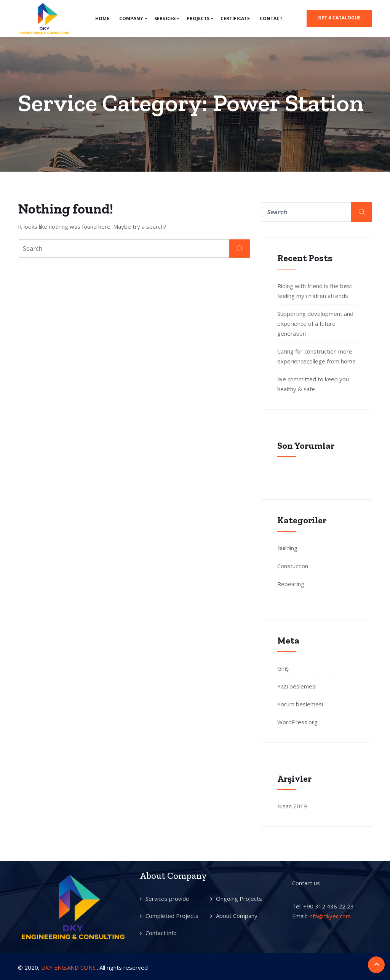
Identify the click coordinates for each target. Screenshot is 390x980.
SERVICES (165, 18)
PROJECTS (198, 18)
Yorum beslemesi (300, 704)
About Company (237, 916)
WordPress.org (297, 722)
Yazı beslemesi (297, 686)
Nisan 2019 (292, 806)
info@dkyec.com (330, 916)
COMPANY (131, 18)
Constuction (293, 566)
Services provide (167, 899)
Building (287, 548)
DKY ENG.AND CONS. (69, 967)
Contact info (161, 933)
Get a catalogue (339, 18)
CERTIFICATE (235, 18)
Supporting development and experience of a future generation (315, 323)
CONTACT (271, 18)
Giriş (283, 668)
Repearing (291, 584)
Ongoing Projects (239, 899)
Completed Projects (172, 916)
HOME (102, 18)
